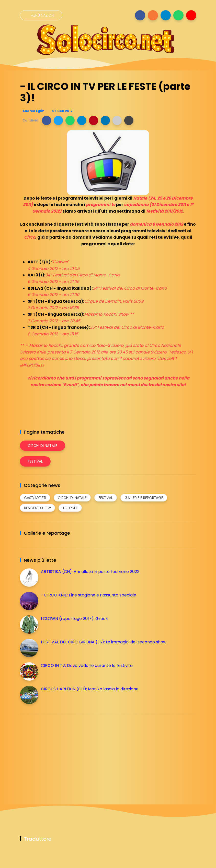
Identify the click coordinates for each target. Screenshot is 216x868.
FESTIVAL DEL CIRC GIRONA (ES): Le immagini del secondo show (104, 642)
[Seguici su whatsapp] (178, 15)
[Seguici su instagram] (153, 15)
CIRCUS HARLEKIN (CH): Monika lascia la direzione (90, 689)
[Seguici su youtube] (191, 15)
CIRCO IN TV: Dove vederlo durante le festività (87, 665)
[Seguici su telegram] (166, 15)
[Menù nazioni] (41, 15)
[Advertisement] (58, 753)
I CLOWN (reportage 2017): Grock (74, 619)
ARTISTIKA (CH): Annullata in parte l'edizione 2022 (90, 572)
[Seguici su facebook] (140, 15)
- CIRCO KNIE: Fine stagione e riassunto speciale (89, 595)
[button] (47, 120)
